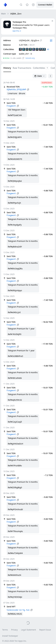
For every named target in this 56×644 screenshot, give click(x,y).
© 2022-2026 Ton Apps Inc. (14, 641)
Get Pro (17, 31)
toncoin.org (30, 58)
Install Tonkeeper (10, 636)
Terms (5, 630)
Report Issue (45, 630)
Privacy (14, 630)
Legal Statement (28, 630)
